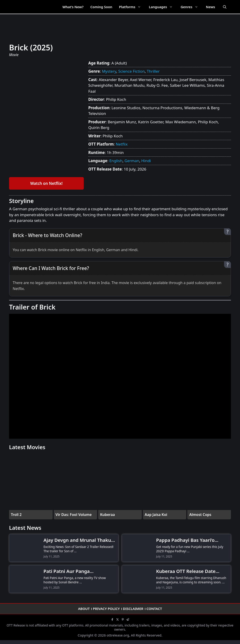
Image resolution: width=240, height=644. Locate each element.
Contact (154, 609)
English (116, 161)
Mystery (109, 71)
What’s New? (73, 7)
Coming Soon (101, 7)
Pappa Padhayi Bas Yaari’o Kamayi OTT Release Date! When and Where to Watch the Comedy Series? (190, 540)
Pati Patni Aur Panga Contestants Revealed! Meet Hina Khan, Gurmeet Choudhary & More (80, 571)
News (211, 7)
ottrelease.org (118, 635)
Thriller (153, 71)
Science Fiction (131, 71)
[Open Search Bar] (225, 7)
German (132, 161)
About (84, 609)
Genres (192, 7)
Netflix (122, 144)
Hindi (146, 161)
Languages (163, 7)
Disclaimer (133, 609)
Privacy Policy (106, 609)
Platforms (132, 7)
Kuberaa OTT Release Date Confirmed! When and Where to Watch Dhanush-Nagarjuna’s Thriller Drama (192, 571)
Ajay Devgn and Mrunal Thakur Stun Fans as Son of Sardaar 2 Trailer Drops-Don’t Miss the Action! (78, 540)
